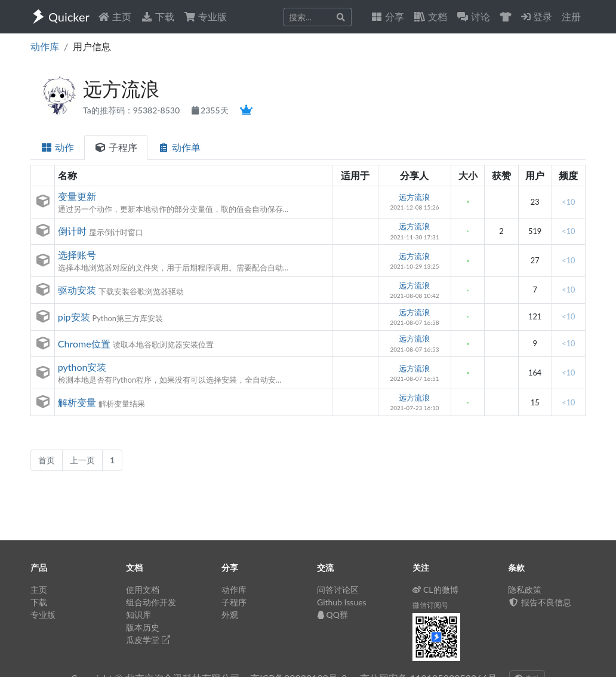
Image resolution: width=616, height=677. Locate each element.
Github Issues (342, 602)
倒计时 (72, 231)
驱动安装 (77, 290)
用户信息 (92, 46)
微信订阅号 (430, 605)
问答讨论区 (338, 590)
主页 (115, 16)
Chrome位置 (84, 344)
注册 (571, 16)
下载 (158, 16)
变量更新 (77, 196)
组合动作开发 (151, 602)
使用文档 (143, 590)
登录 (537, 16)
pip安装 (74, 317)
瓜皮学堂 (148, 640)
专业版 (205, 16)
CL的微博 (435, 590)
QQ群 (332, 615)
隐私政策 (525, 590)
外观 (230, 615)
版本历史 (143, 627)
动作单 (179, 147)
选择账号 (77, 255)
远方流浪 (414, 197)
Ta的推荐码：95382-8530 (133, 110)
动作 (57, 147)
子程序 (116, 147)
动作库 (45, 46)
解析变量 (77, 402)
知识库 (138, 615)
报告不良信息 (540, 602)
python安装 (82, 367)
